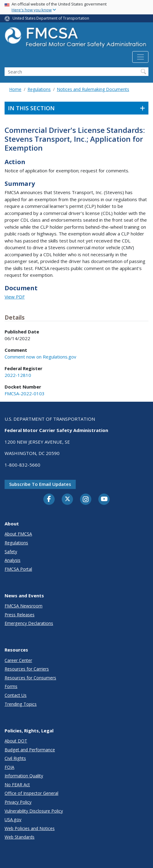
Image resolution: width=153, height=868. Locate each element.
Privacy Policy (18, 802)
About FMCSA (18, 534)
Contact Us (16, 695)
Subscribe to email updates (40, 484)
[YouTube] (104, 499)
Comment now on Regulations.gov (40, 357)
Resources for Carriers (27, 669)
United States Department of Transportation (51, 18)
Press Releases (20, 615)
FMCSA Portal (18, 569)
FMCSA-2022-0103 (25, 393)
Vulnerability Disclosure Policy (34, 811)
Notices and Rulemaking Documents (93, 89)
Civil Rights (15, 758)
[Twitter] (67, 499)
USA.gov (13, 819)
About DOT (16, 741)
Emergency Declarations (29, 623)
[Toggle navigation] (140, 57)
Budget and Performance (30, 750)
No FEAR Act (17, 785)
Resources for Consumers (30, 678)
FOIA (9, 767)
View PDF (15, 297)
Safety (11, 552)
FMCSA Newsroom (24, 606)
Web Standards (20, 837)
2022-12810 (18, 375)
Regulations (39, 89)
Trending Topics (21, 704)
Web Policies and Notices (30, 828)
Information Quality (24, 776)
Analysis (13, 560)
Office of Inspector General (31, 793)
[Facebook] (49, 499)
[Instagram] (86, 500)
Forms (11, 686)
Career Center (18, 660)
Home (15, 89)
